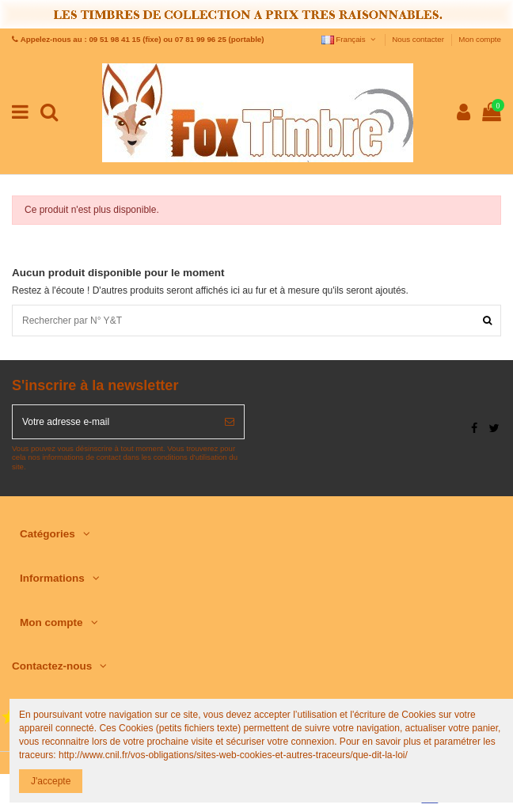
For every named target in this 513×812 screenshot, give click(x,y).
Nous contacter (419, 39)
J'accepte (51, 781)
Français (350, 39)
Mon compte (480, 39)
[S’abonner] (230, 422)
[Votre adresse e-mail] (114, 422)
